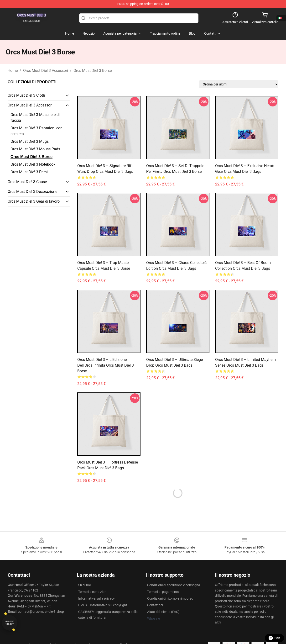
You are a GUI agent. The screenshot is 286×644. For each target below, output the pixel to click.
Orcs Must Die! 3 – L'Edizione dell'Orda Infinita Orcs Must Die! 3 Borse (106, 365)
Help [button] (274, 638)
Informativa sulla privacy (96, 598)
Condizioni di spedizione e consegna (174, 585)
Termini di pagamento (163, 592)
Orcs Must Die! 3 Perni (29, 172)
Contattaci (155, 605)
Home (13, 71)
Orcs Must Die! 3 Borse (93, 71)
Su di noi (84, 585)
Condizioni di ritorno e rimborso (170, 598)
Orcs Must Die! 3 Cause (27, 182)
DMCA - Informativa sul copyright (103, 605)
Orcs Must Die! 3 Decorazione (32, 192)
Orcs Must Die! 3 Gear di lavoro (34, 201)
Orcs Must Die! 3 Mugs (30, 141)
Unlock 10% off (10, 623)
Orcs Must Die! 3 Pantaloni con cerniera (36, 131)
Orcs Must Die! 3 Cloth (26, 95)
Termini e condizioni (93, 592)
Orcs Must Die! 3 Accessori (46, 71)
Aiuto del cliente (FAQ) (163, 612)
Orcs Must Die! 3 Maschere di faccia (35, 118)
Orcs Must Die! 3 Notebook (33, 164)
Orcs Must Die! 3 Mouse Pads (35, 149)
